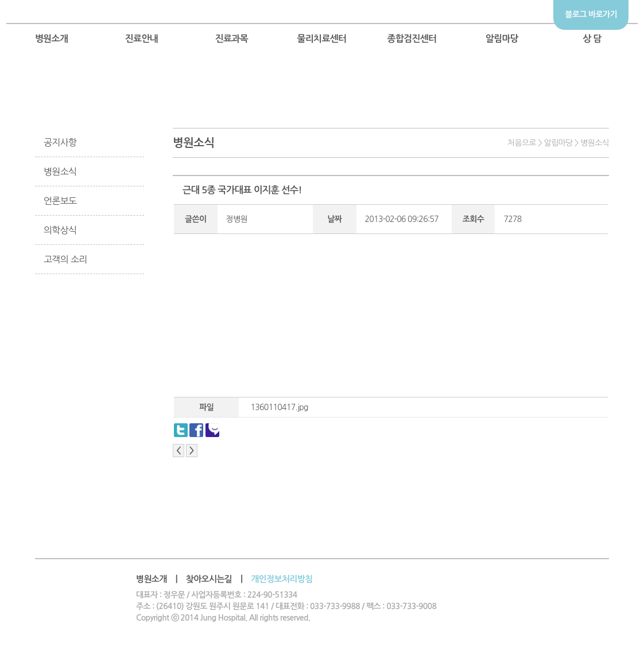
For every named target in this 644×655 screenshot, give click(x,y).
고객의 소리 (65, 259)
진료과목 (232, 39)
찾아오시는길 (209, 579)
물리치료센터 (321, 39)
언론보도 (60, 201)
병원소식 (60, 171)
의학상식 (60, 230)
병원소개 (52, 39)
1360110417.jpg (279, 407)
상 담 (592, 39)
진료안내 (142, 39)
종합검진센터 (412, 39)
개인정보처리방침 (282, 579)
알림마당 (502, 39)
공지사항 (60, 142)
